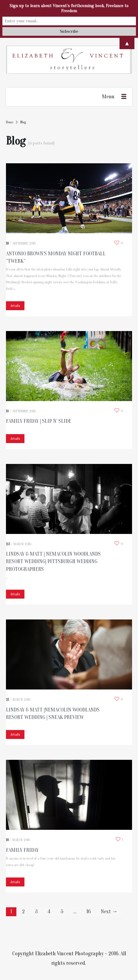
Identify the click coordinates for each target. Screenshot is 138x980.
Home (10, 122)
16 (89, 912)
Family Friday (22, 850)
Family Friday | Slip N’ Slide (39, 421)
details (15, 306)
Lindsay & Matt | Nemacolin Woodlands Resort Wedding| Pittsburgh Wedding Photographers (53, 562)
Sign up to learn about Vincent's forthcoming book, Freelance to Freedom (69, 8)
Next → (109, 912)
